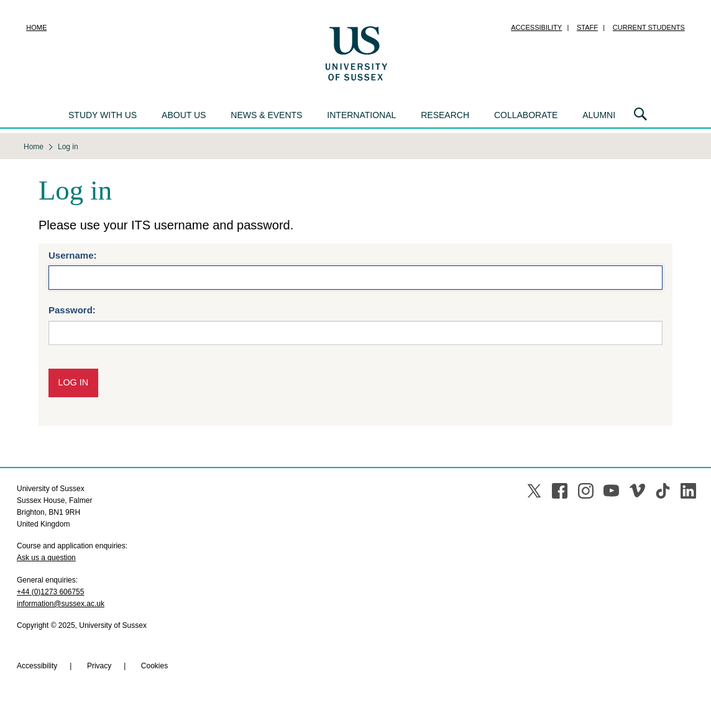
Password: (72, 310)
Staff (587, 27)
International (361, 115)
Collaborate (526, 115)
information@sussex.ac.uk (61, 604)
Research (445, 115)
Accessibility (536, 27)
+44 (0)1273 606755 (50, 592)
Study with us (103, 115)
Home (36, 27)
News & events (266, 115)
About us (184, 115)
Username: (73, 255)
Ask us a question (46, 558)
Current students (649, 27)
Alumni (599, 115)
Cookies (154, 666)
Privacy (99, 666)
